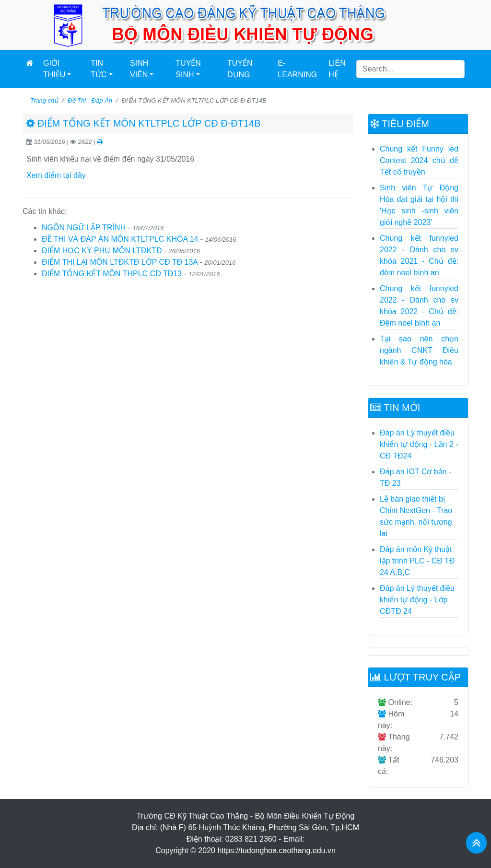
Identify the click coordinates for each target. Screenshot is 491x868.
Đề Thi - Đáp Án (90, 100)
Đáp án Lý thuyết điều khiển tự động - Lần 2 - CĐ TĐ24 (419, 444)
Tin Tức (99, 69)
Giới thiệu (54, 69)
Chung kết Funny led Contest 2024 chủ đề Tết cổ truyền (419, 160)
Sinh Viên (139, 69)
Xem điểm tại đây (56, 175)
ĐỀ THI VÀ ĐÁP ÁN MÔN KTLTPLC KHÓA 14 (120, 239)
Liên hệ (337, 69)
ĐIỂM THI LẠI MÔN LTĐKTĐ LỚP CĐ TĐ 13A (120, 262)
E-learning (297, 69)
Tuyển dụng (240, 69)
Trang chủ (44, 100)
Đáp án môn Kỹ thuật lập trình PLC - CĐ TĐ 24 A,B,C (417, 561)
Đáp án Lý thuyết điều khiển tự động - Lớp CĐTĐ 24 (417, 600)
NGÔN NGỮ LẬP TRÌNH (84, 228)
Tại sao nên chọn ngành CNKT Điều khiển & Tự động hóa (419, 350)
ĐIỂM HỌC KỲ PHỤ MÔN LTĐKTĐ (102, 251)
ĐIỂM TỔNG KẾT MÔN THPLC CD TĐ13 (112, 274)
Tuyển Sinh (188, 69)
